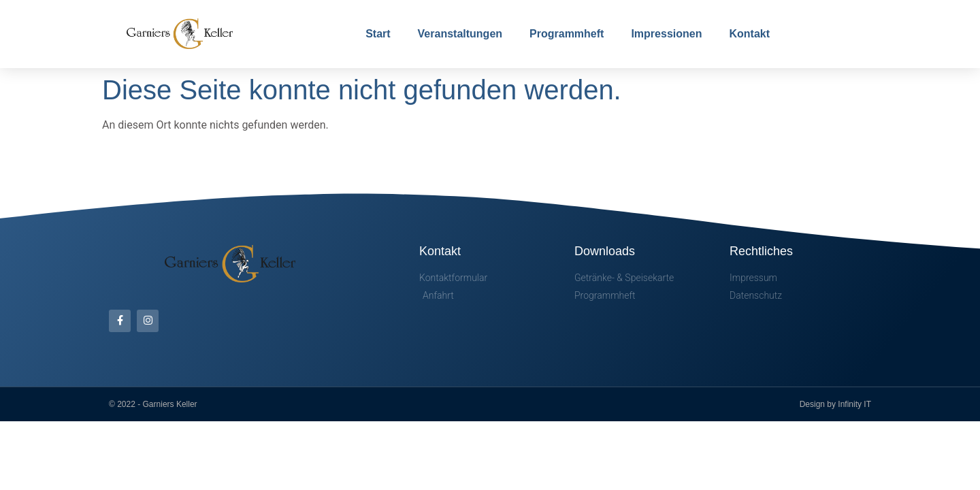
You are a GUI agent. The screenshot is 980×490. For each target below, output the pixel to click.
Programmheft (567, 34)
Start (378, 34)
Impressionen (666, 34)
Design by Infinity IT (835, 404)
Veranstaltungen (460, 34)
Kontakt (749, 34)
